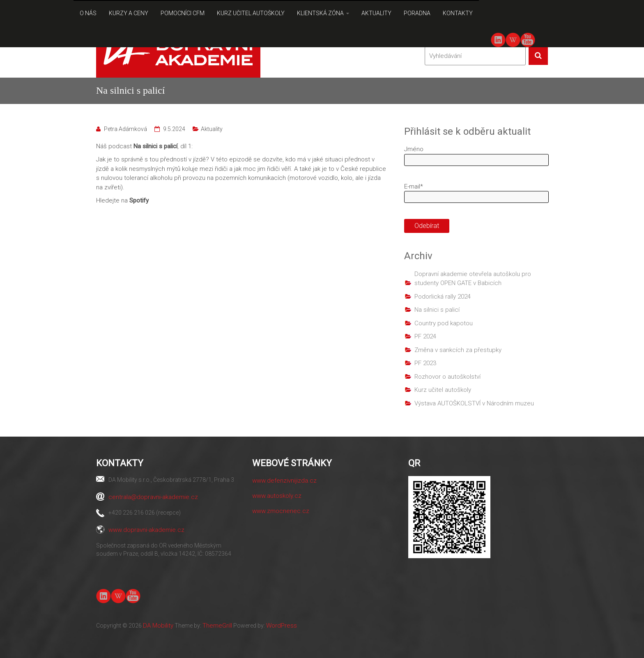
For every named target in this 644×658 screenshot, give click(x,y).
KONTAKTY (458, 13)
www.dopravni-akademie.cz (146, 530)
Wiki (513, 40)
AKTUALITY (376, 13)
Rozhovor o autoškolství (447, 377)
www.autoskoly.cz (277, 496)
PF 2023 (425, 363)
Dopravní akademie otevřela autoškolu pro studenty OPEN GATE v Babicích (473, 279)
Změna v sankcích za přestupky (458, 350)
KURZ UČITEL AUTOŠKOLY (251, 13)
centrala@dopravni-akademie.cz (153, 497)
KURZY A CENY (129, 13)
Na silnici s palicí (437, 310)
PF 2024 (425, 336)
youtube (528, 39)
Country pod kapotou (444, 323)
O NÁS (88, 13)
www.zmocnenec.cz (281, 511)
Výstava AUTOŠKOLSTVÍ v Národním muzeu (474, 403)
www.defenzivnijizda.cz (284, 481)
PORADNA (417, 13)
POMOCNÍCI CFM (183, 13)
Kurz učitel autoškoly (443, 390)
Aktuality (212, 129)
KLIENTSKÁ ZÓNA (320, 13)
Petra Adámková (125, 129)
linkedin (498, 40)
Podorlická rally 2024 (443, 297)
